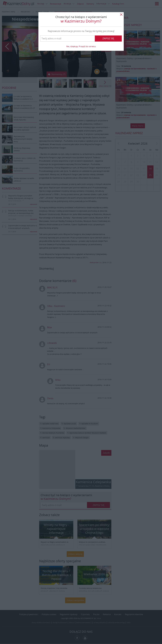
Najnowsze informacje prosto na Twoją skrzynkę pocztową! (81, 31)
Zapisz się (108, 38)
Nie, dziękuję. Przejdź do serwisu (81, 46)
